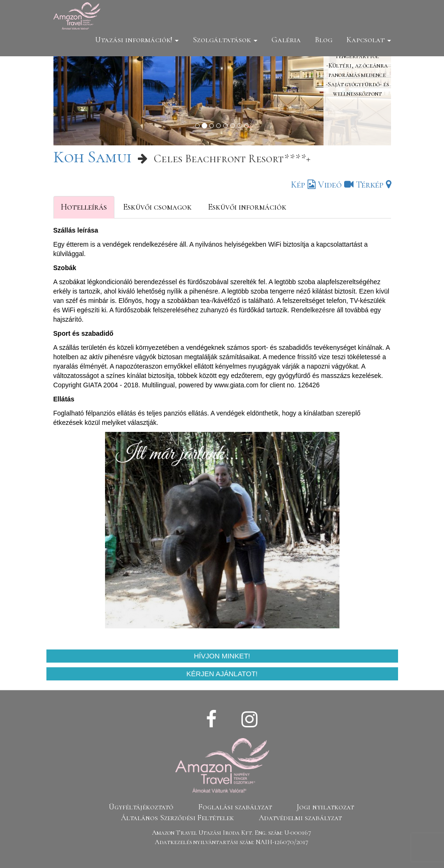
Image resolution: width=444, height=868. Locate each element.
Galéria (286, 40)
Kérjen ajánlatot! (222, 674)
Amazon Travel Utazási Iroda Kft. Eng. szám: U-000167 (232, 833)
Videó (336, 185)
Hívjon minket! (222, 656)
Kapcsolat (369, 40)
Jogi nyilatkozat (325, 807)
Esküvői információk (247, 207)
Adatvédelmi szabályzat (300, 818)
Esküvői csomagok (157, 207)
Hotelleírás (84, 207)
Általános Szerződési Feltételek (177, 818)
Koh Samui (93, 157)
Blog (324, 40)
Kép (303, 185)
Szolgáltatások (225, 40)
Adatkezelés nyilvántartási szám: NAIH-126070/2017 (232, 842)
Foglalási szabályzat (235, 807)
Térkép (373, 185)
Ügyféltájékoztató (141, 807)
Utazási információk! (137, 40)
